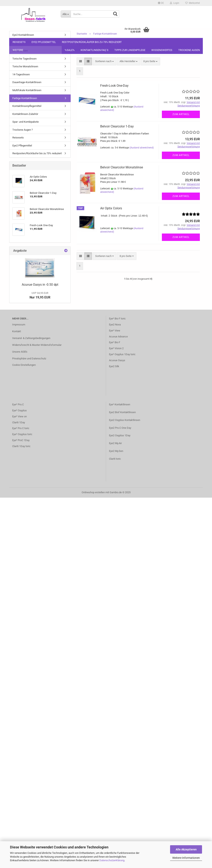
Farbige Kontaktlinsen (25, 98)
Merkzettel (193, 3)
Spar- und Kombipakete (26, 122)
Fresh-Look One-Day (114, 86)
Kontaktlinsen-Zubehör (25, 114)
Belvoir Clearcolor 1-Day (117, 126)
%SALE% (70, 50)
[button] (161, 3)
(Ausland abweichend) (142, 148)
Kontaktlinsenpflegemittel (27, 106)
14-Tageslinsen (21, 74)
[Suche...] (66, 14)
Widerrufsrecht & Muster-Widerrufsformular (37, 345)
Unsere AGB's (20, 352)
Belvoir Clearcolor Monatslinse (122, 167)
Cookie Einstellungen (24, 365)
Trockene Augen (189, 50)
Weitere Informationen (186, 858)
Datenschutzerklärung (112, 860)
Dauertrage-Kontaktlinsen (27, 82)
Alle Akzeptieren (186, 849)
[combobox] (105, 61)
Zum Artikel (181, 114)
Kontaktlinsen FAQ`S (95, 50)
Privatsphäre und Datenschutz (29, 358)
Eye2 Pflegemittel (44, 42)
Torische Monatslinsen (25, 66)
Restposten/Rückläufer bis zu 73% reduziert (92, 42)
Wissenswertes (162, 50)
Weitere (18, 50)
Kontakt (17, 331)
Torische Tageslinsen (24, 59)
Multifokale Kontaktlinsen (27, 90)
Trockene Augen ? (23, 130)
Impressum (19, 325)
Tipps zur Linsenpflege (130, 50)
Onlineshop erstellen (93, 492)
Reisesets (19, 42)
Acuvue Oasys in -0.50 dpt (40, 285)
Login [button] (175, 3)
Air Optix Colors (111, 208)
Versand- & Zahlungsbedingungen (31, 338)
